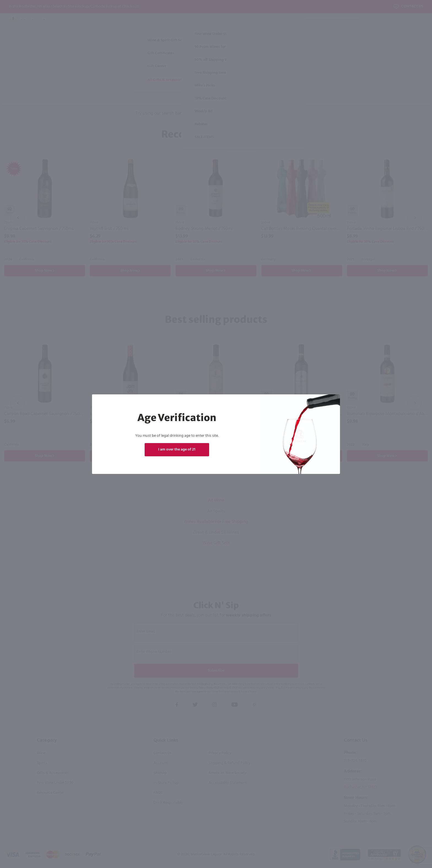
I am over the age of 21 (177, 450)
